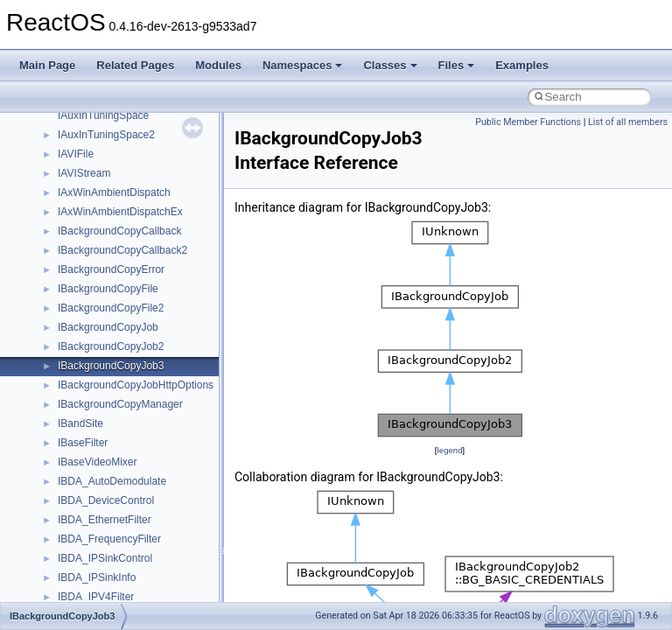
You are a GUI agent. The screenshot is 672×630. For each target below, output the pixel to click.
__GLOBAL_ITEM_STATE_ (122, 139)
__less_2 (79, 274)
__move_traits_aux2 (105, 543)
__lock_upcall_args (103, 332)
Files (457, 65)
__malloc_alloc (92, 370)
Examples (522, 65)
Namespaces (303, 65)
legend (449, 450)
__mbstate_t (87, 389)
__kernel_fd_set (95, 216)
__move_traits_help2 (106, 601)
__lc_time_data (93, 255)
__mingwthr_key (96, 447)
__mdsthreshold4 (98, 409)
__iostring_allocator (103, 197)
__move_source (95, 486)
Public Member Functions (528, 122)
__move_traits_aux (102, 524)
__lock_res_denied (102, 293)
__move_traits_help (104, 563)
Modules (218, 65)
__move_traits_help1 (106, 582)
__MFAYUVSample (103, 428)
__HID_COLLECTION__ (115, 158)
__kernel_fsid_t (93, 235)
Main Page (47, 65)
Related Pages (135, 65)
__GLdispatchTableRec (112, 120)
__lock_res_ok (91, 312)
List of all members (628, 122)
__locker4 (80, 351)
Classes (390, 65)
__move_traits (91, 505)
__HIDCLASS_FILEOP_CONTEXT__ (145, 178)
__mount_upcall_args (108, 466)
